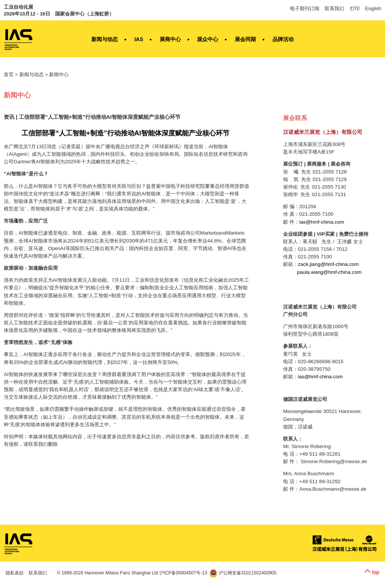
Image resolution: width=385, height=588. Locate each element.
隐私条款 (15, 573)
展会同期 (245, 39)
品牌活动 (283, 39)
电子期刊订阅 (305, 8)
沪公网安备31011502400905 (243, 573)
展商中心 (170, 39)
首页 (9, 74)
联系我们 (334, 8)
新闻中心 (59, 74)
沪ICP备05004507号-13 (183, 573)
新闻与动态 (105, 39)
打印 (355, 8)
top (376, 572)
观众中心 (208, 39)
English (373, 8)
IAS (139, 39)
